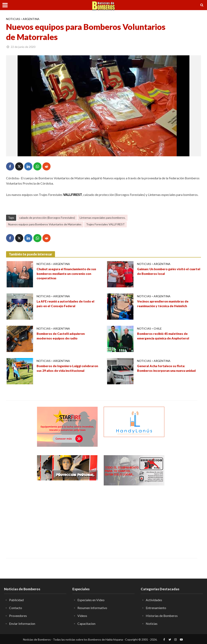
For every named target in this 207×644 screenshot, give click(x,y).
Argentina (31, 19)
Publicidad (17, 600)
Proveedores (18, 616)
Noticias (13, 19)
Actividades (154, 600)
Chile (158, 328)
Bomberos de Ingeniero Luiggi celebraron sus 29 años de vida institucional (60, 371)
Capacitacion (87, 623)
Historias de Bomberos (162, 616)
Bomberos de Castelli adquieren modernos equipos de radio (62, 336)
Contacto (16, 608)
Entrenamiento (156, 608)
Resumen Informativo (92, 608)
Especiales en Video (91, 600)
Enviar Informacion (22, 623)
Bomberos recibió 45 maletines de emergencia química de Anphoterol (164, 336)
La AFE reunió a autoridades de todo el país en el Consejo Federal (67, 304)
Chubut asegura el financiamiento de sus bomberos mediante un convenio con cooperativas (68, 274)
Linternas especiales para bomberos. (103, 218)
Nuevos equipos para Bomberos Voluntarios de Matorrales (45, 224)
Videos (82, 616)
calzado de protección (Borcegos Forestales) (47, 218)
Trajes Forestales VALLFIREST (105, 224)
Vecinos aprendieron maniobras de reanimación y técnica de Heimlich (164, 304)
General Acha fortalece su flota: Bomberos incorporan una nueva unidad (168, 368)
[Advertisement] (67, 519)
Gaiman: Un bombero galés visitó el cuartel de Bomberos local (164, 271)
